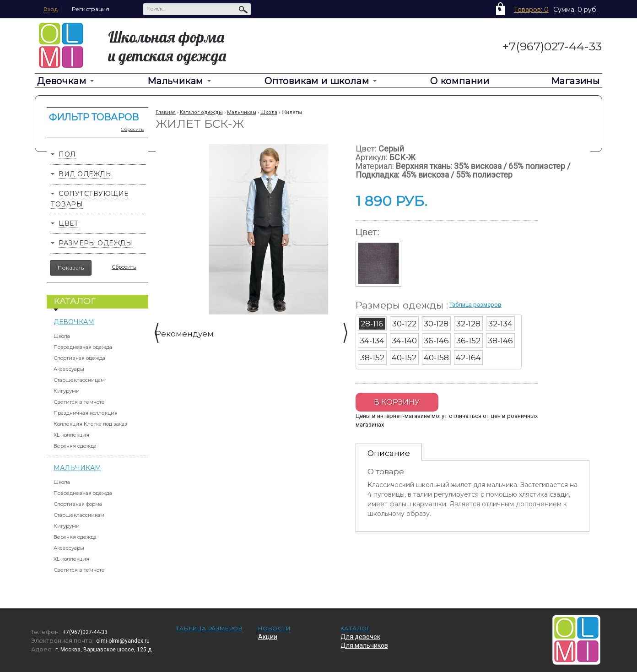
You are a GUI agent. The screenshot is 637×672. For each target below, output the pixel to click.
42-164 (468, 358)
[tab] (389, 452)
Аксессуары (69, 369)
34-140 (404, 341)
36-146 (436, 341)
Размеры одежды (95, 243)
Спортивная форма (78, 504)
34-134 (372, 341)
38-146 (500, 341)
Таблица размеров (475, 305)
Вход (51, 9)
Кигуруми (67, 391)
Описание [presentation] (389, 453)
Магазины (575, 81)
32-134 (500, 324)
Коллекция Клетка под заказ (90, 424)
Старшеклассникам (79, 515)
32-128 (468, 324)
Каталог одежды (201, 112)
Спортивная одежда (79, 358)
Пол (67, 154)
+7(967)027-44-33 (552, 46)
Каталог (356, 628)
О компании (460, 81)
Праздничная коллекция (86, 413)
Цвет (68, 223)
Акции (268, 637)
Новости (274, 628)
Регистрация (91, 9)
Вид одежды (85, 174)
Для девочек (360, 637)
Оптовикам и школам (317, 81)
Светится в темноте (79, 402)
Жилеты (292, 112)
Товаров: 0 (531, 10)
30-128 (436, 324)
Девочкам (62, 81)
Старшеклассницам (79, 380)
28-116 (372, 324)
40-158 (436, 358)
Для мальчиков (364, 645)
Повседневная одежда (83, 347)
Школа (62, 336)
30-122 (404, 324)
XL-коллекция (71, 435)
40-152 (404, 358)
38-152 (372, 358)
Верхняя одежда (75, 446)
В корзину (397, 402)
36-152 (468, 341)
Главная (166, 112)
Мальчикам (175, 81)
